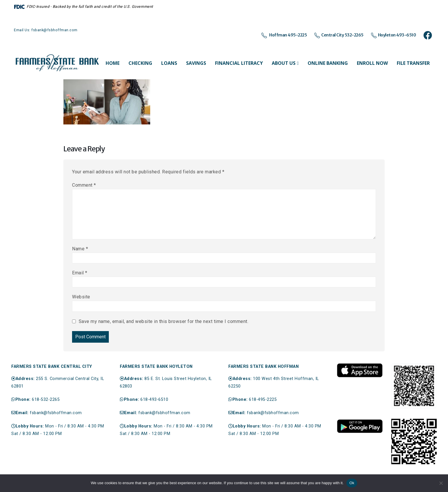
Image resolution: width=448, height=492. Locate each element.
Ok (352, 483)
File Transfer (413, 63)
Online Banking (328, 63)
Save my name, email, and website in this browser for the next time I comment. (164, 321)
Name (80, 249)
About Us (284, 63)
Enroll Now (372, 63)
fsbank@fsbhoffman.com (56, 413)
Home (113, 63)
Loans (169, 63)
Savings (196, 63)
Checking (140, 63)
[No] (441, 483)
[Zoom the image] (360, 366)
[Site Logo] (57, 63)
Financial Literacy (239, 63)
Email (80, 273)
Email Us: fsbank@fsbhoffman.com (46, 30)
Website (81, 297)
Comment (84, 185)
